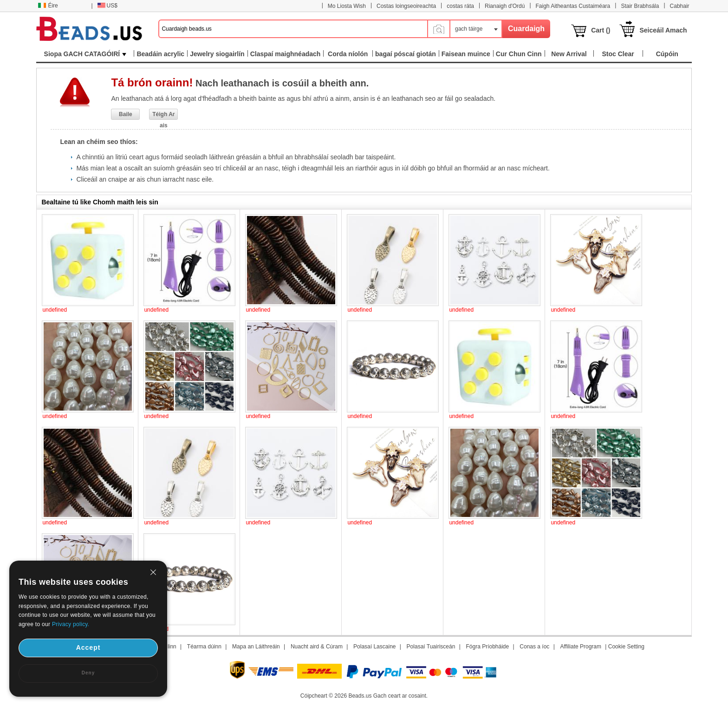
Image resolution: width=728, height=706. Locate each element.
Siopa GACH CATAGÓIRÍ (85, 54)
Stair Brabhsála (640, 6)
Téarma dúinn (204, 647)
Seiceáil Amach (663, 30)
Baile (126, 114)
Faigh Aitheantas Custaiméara (573, 6)
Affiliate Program (581, 647)
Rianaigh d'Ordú (505, 6)
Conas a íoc (534, 647)
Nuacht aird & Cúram (317, 647)
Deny (88, 673)
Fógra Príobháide (487, 647)
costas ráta (460, 6)
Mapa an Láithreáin (256, 647)
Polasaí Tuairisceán (431, 647)
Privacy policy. (71, 624)
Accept (88, 647)
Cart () (601, 30)
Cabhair (680, 6)
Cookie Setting (626, 647)
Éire (48, 6)
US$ (107, 6)
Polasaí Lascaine (374, 647)
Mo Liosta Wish (347, 6)
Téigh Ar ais (163, 115)
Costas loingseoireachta (406, 6)
